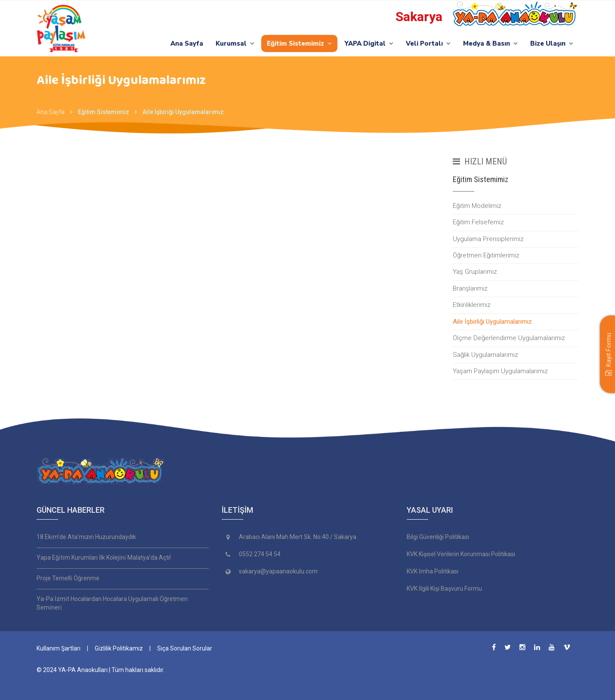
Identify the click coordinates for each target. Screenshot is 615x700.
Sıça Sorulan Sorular (185, 648)
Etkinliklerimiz (472, 305)
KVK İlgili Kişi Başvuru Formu (444, 588)
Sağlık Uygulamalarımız (485, 355)
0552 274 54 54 (260, 554)
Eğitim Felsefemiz (478, 222)
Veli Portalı (428, 43)
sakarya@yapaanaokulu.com (278, 571)
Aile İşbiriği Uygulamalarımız (183, 112)
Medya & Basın (490, 43)
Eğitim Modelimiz (477, 206)
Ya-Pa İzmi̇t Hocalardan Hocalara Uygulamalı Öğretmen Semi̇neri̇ (112, 603)
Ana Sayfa (187, 43)
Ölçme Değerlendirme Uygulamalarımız (509, 338)
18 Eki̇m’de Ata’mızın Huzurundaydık (86, 537)
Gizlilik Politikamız (119, 648)
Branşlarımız (470, 288)
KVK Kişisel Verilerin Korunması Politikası (461, 554)
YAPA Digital (369, 43)
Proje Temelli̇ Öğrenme (68, 578)
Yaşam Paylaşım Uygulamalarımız (500, 371)
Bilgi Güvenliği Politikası (438, 537)
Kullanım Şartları (59, 648)
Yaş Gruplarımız (475, 272)
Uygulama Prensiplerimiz (488, 239)
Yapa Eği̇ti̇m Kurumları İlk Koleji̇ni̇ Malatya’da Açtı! (104, 558)
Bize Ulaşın (552, 43)
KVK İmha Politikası (433, 571)
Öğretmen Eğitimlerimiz (486, 255)
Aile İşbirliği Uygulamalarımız (492, 322)
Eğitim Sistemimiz (299, 43)
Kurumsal (235, 43)
